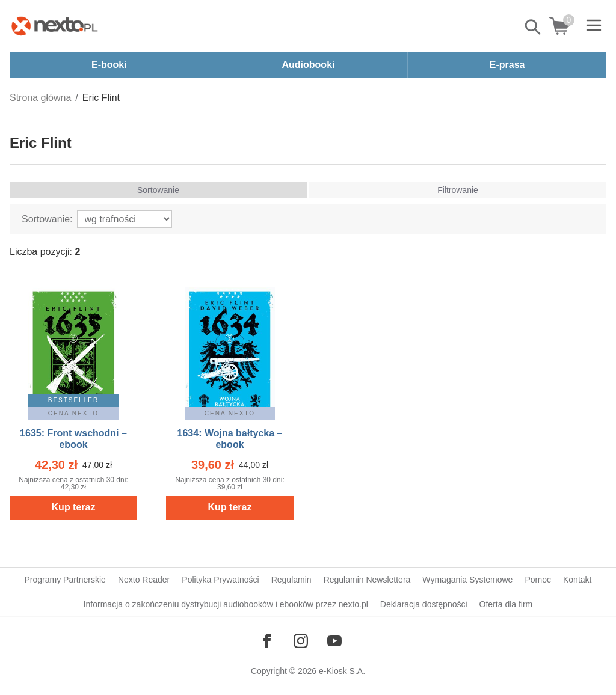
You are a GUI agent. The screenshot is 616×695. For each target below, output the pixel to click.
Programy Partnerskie (65, 580)
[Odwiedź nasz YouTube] (334, 641)
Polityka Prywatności (220, 580)
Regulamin (291, 580)
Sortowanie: (47, 219)
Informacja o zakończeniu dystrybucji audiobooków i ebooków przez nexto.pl (226, 604)
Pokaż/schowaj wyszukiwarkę (534, 27)
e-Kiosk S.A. (342, 671)
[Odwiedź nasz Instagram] (301, 641)
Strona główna (40, 98)
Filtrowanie (458, 190)
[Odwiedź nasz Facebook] (267, 641)
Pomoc (538, 580)
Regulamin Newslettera (367, 580)
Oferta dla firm (506, 604)
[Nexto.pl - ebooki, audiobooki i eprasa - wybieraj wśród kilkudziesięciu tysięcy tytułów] (55, 26)
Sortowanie (158, 190)
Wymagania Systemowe (467, 580)
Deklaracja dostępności (424, 604)
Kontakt (577, 580)
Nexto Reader (144, 580)
